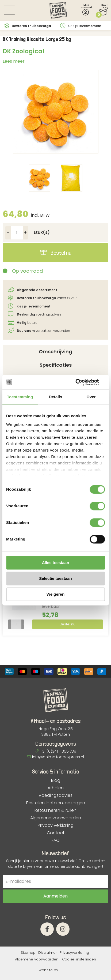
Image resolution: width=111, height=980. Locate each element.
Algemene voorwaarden (56, 818)
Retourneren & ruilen (55, 810)
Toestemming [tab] (20, 397)
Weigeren (55, 594)
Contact (56, 833)
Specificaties (56, 365)
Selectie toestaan (55, 578)
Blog (56, 780)
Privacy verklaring (56, 825)
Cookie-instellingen (79, 959)
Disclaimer (48, 953)
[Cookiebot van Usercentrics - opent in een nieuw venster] (81, 382)
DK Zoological (24, 51)
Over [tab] (91, 397)
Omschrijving (55, 352)
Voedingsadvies (55, 795)
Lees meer (14, 61)
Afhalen (56, 788)
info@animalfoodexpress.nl (55, 757)
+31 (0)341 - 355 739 (55, 751)
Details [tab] (56, 397)
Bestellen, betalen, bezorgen (56, 803)
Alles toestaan (56, 563)
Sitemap (28, 953)
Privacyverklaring (74, 953)
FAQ (56, 840)
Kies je (81, 26)
